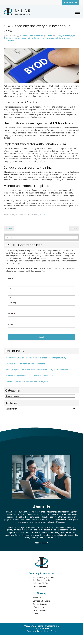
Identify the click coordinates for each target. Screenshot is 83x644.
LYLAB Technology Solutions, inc (31, 36)
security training (57, 38)
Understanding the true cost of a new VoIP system (27, 382)
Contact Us (38, 613)
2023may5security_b (63, 36)
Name (11, 278)
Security (49, 36)
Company (13, 302)
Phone (11, 324)
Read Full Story (42, 543)
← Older (9, 228)
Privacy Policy (50, 631)
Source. (43, 214)
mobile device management (19, 38)
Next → (74, 228)
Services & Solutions (42, 601)
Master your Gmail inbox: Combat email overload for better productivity (36, 358)
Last (9, 297)
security (48, 38)
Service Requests (40, 604)
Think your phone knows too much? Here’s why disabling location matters (37, 370)
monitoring (35, 38)
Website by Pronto (35, 631)
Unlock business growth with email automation (26, 364)
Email (11, 314)
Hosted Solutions (40, 610)
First (9, 288)
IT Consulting (39, 607)
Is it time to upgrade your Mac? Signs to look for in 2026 (29, 376)
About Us (37, 598)
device (6, 38)
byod (73, 36)
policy (42, 38)
